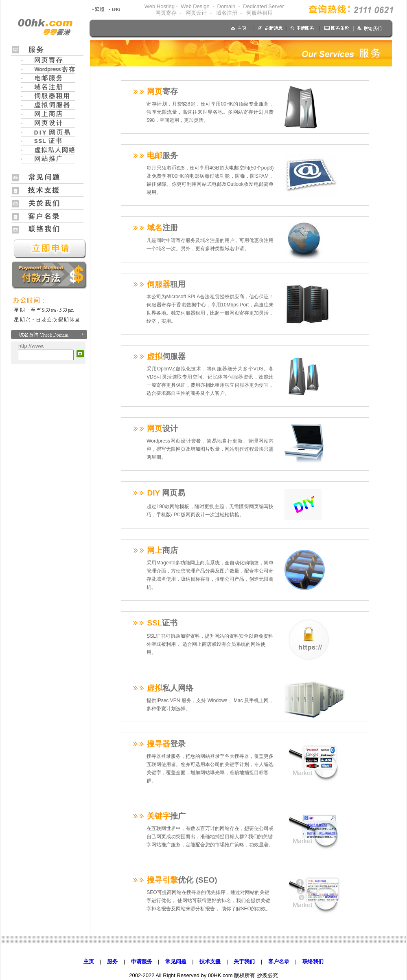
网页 (155, 91)
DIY (159, 493)
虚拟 (159, 356)
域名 (155, 228)
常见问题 (176, 961)
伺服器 (159, 284)
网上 (155, 550)
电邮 (155, 155)
